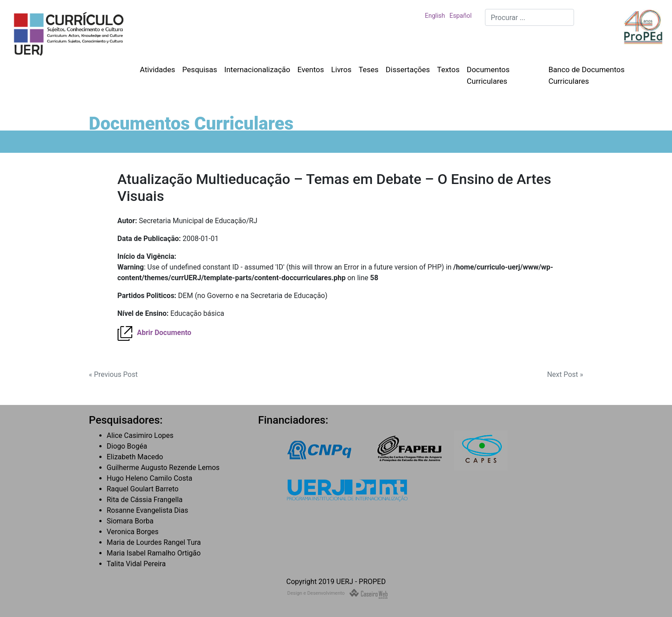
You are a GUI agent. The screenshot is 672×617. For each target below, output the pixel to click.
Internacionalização (257, 69)
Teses (369, 69)
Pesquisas (200, 69)
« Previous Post (114, 374)
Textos (448, 69)
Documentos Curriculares (488, 75)
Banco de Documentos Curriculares (586, 75)
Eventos (311, 69)
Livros (342, 69)
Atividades (157, 69)
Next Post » (565, 374)
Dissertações (408, 69)
